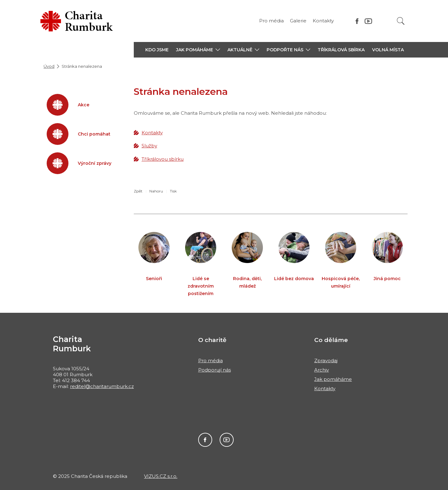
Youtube (227, 440)
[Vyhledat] (401, 21)
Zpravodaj (326, 361)
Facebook (205, 440)
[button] (198, 50)
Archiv (322, 370)
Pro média (271, 21)
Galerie (298, 21)
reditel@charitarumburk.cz (102, 386)
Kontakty (323, 21)
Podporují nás (215, 370)
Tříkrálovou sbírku (163, 159)
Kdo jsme (157, 50)
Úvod (49, 66)
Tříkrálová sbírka (341, 50)
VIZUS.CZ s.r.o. (161, 476)
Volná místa (388, 50)
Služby (149, 146)
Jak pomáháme (333, 379)
